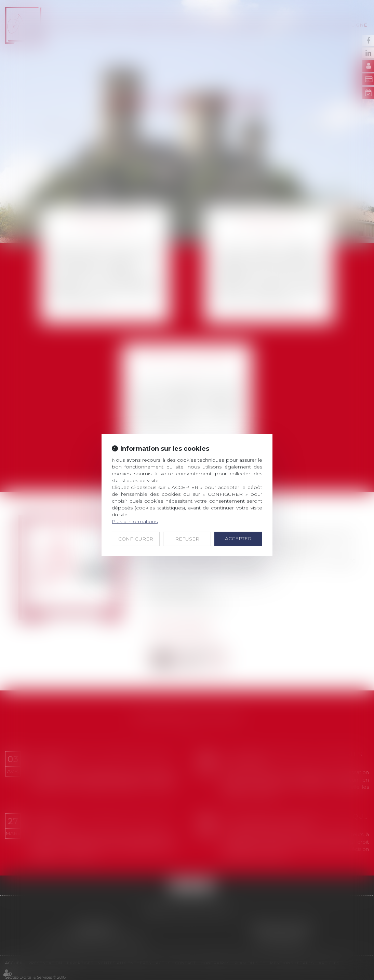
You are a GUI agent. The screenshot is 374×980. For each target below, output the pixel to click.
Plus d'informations (135, 521)
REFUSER (187, 539)
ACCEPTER (238, 538)
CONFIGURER (136, 539)
